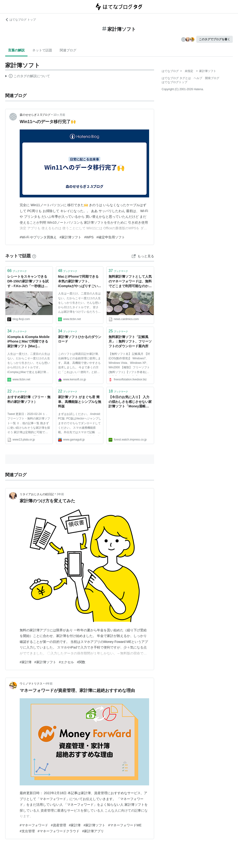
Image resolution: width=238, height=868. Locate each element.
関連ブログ (68, 50)
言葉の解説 (16, 50)
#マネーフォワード (34, 825)
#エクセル (67, 662)
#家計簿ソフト (70, 237)
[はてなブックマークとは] (34, 256)
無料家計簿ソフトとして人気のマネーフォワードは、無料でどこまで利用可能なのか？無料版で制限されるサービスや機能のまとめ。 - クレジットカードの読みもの (130, 282)
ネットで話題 (42, 50)
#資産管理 (59, 825)
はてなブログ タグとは (176, 78)
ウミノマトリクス (31, 684)
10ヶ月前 (59, 115)
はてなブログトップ (174, 82)
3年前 (60, 494)
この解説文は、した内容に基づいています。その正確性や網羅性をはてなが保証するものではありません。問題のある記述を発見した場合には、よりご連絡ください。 (28, 77)
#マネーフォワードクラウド (59, 831)
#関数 (81, 662)
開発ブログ (212, 78)
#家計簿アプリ (93, 831)
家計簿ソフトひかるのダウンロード (80, 339)
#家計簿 (26, 662)
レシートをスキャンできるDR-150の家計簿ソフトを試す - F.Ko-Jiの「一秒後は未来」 (28, 282)
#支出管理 (27, 831)
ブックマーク (17, 271)
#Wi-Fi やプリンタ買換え (38, 237)
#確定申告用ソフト (111, 237)
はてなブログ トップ (21, 20)
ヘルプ (198, 78)
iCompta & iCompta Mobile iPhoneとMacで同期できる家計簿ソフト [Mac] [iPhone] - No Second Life (28, 342)
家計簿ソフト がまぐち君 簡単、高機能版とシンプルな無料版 (80, 402)
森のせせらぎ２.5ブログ (35, 115)
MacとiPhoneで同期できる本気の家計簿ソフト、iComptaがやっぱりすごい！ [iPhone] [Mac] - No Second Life (80, 282)
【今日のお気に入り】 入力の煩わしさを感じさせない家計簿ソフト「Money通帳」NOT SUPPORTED (130, 402)
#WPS (89, 237)
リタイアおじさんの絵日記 (37, 494)
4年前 (49, 684)
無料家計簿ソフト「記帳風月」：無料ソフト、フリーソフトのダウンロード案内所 (130, 341)
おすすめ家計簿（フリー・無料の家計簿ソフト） (29, 399)
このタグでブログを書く (215, 39)
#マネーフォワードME (125, 825)
